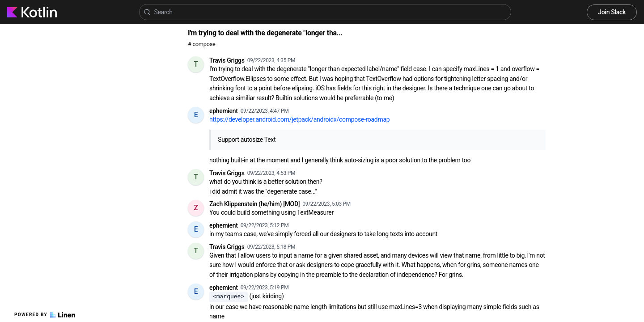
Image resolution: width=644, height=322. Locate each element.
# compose (201, 44)
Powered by (45, 315)
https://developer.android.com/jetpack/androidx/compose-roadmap (299, 119)
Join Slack (612, 12)
